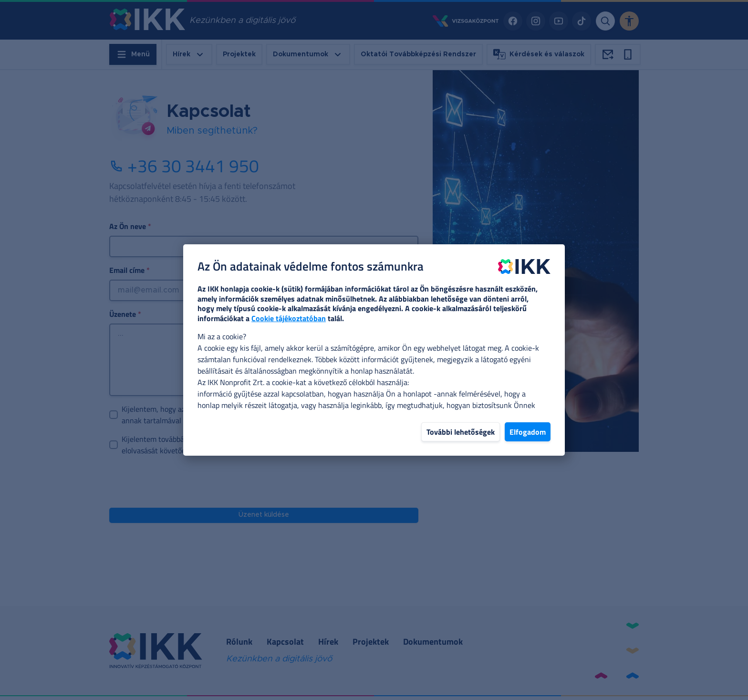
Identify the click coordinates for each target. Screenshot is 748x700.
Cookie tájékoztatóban (289, 318)
